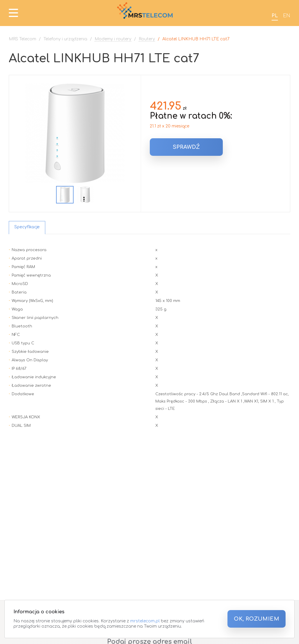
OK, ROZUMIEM (257, 619)
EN (287, 16)
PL (275, 16)
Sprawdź (186, 147)
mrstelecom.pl (145, 621)
